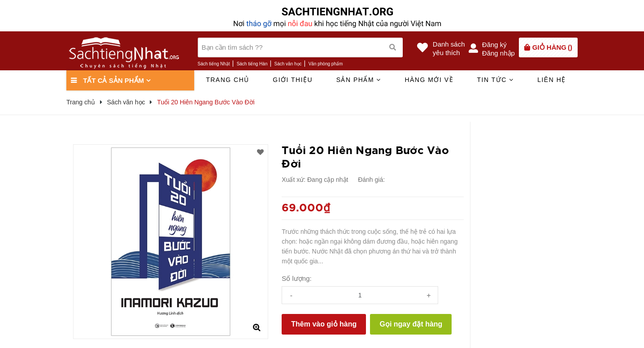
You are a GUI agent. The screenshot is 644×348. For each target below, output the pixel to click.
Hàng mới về (429, 80)
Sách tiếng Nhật (214, 64)
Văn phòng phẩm (326, 64)
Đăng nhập (498, 53)
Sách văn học (288, 64)
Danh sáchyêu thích (449, 48)
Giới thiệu (293, 80)
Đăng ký (494, 45)
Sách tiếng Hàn (252, 64)
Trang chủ (228, 80)
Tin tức (495, 80)
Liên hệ (552, 80)
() (552, 47)
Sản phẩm (359, 80)
